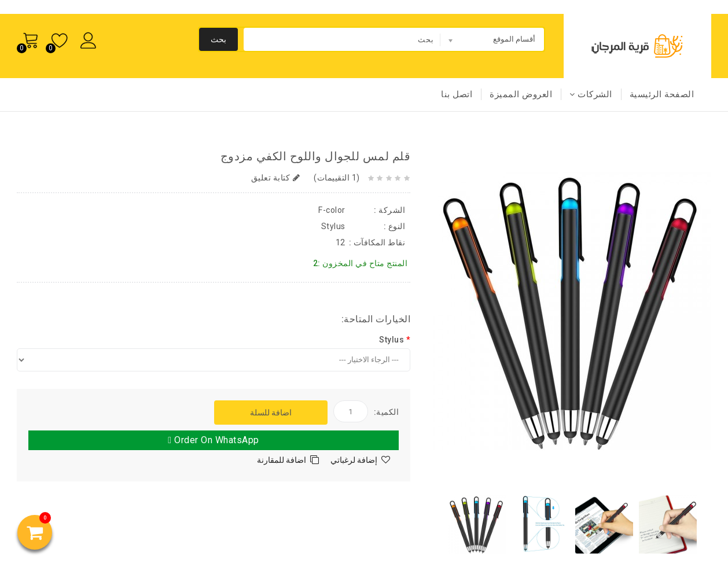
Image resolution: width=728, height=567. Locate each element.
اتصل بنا (457, 94)
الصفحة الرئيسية (662, 94)
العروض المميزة (521, 94)
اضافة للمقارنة (282, 460)
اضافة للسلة (271, 413)
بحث (218, 39)
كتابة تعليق (276, 178)
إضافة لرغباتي (354, 460)
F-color (332, 210)
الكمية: (387, 412)
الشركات (591, 94)
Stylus (391, 340)
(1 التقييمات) (336, 178)
